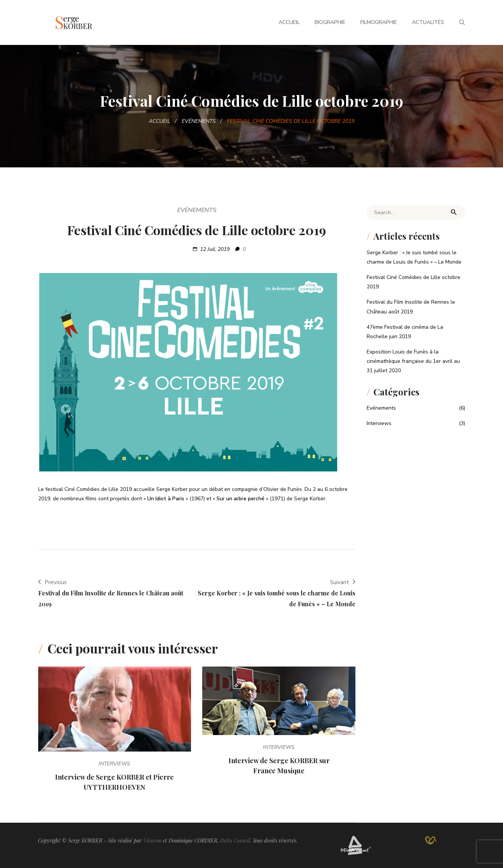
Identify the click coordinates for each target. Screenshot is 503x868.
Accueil (289, 22)
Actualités (428, 22)
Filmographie (379, 22)
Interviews (114, 764)
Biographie (330, 22)
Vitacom (152, 840)
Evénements (199, 121)
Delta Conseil (235, 840)
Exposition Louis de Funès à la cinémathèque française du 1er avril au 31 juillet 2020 (413, 361)
